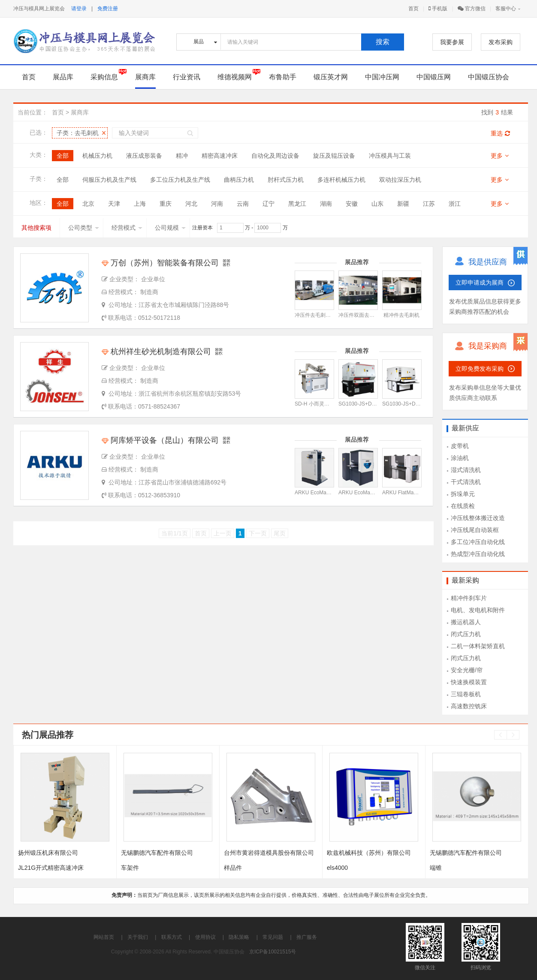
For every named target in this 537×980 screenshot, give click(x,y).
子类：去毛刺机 (78, 133)
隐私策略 (239, 937)
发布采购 (501, 42)
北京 (88, 204)
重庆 (166, 204)
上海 (140, 204)
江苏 (429, 204)
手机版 (438, 9)
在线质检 (463, 506)
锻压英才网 (331, 77)
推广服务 (307, 937)
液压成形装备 (144, 156)
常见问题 (273, 937)
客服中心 (506, 9)
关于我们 (138, 937)
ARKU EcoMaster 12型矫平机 (329, 493)
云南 (243, 204)
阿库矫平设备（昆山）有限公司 (160, 440)
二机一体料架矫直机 (478, 646)
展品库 (63, 77)
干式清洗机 (466, 482)
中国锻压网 (434, 77)
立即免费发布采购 (480, 369)
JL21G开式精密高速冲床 (51, 868)
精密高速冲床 (220, 156)
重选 (500, 133)
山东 (377, 204)
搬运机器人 (466, 622)
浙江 (455, 204)
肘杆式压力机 (286, 180)
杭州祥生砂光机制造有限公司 (156, 352)
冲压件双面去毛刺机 (362, 315)
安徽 (352, 204)
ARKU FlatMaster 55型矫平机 (416, 493)
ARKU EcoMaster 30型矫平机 (373, 493)
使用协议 (205, 937)
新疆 (403, 204)
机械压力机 (97, 156)
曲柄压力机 (239, 180)
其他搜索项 (36, 228)
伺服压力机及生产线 (109, 180)
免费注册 (108, 9)
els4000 (337, 868)
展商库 (145, 77)
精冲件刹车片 (469, 598)
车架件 (130, 868)
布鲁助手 (283, 77)
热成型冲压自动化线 (478, 554)
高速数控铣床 (469, 706)
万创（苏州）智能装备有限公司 (160, 263)
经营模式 (127, 228)
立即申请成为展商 (480, 283)
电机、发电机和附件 (478, 610)
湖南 (326, 204)
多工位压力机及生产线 (180, 180)
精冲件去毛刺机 (401, 315)
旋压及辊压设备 (334, 156)
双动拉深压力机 (400, 180)
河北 (191, 204)
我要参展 (452, 42)
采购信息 (104, 77)
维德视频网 (235, 77)
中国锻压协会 (489, 77)
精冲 (182, 156)
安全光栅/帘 (467, 670)
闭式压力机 (466, 634)
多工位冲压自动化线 (478, 542)
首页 (413, 9)
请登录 (79, 9)
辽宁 (268, 204)
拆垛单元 (463, 494)
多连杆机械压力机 (341, 180)
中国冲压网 (382, 77)
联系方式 (172, 937)
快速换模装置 (469, 682)
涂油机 (460, 458)
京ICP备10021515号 (273, 952)
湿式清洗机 (466, 470)
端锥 (436, 868)
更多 (500, 156)
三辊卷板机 (466, 694)
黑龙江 (297, 204)
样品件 (233, 868)
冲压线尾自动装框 (475, 530)
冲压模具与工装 (390, 156)
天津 (114, 204)
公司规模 (170, 228)
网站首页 (104, 937)
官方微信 (472, 9)
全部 (63, 156)
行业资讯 (187, 77)
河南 (217, 204)
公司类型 (84, 228)
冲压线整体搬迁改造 (478, 518)
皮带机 (460, 446)
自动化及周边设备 (275, 156)
